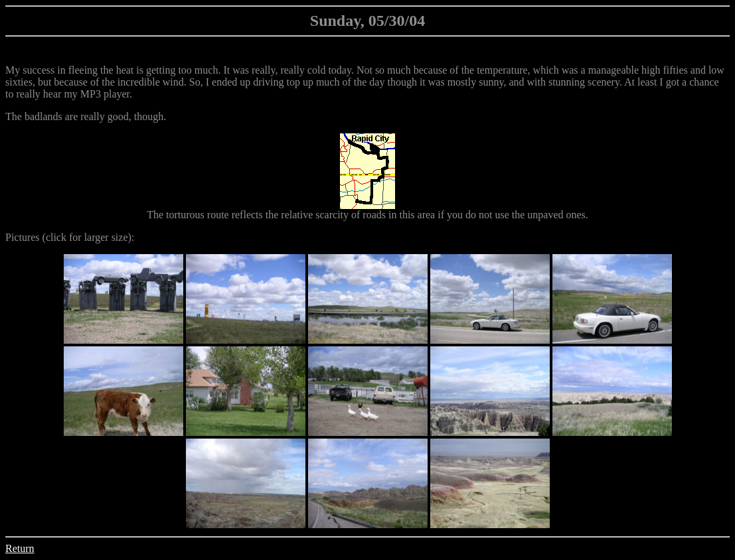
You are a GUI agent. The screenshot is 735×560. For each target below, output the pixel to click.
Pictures (23, 237)
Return (20, 548)
